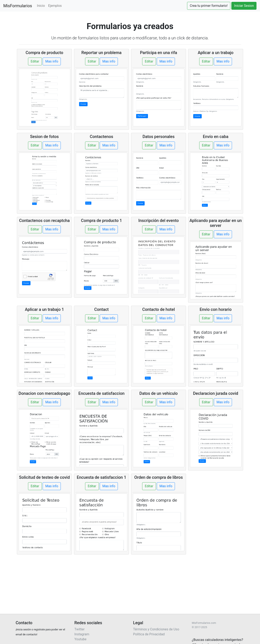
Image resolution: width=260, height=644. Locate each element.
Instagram (82, 634)
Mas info (52, 61)
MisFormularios (18, 6)
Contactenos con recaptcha (44, 221)
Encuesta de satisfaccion (102, 393)
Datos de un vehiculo (159, 393)
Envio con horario (216, 309)
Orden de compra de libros (159, 477)
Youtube (80, 639)
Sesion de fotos (44, 137)
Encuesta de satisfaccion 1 (101, 477)
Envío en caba (216, 137)
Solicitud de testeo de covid (44, 477)
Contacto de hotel (158, 309)
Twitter (79, 629)
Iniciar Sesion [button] (244, 6)
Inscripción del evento (159, 221)
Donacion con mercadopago (44, 393)
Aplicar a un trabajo (216, 53)
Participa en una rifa (158, 53)
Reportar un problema (101, 53)
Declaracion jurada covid (216, 393)
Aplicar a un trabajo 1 (45, 309)
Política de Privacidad (149, 634)
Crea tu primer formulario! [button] (209, 6)
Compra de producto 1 (101, 221)
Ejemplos (55, 6)
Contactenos (102, 137)
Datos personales (159, 137)
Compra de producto (44, 53)
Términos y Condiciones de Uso (156, 629)
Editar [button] (35, 61)
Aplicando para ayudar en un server (216, 223)
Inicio (41, 6)
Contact (101, 309)
